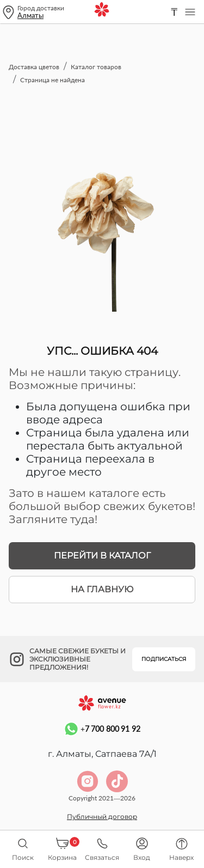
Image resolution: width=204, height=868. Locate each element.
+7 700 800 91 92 (102, 729)
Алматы (30, 15)
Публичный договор (102, 817)
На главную (102, 589)
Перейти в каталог (102, 556)
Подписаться (164, 659)
